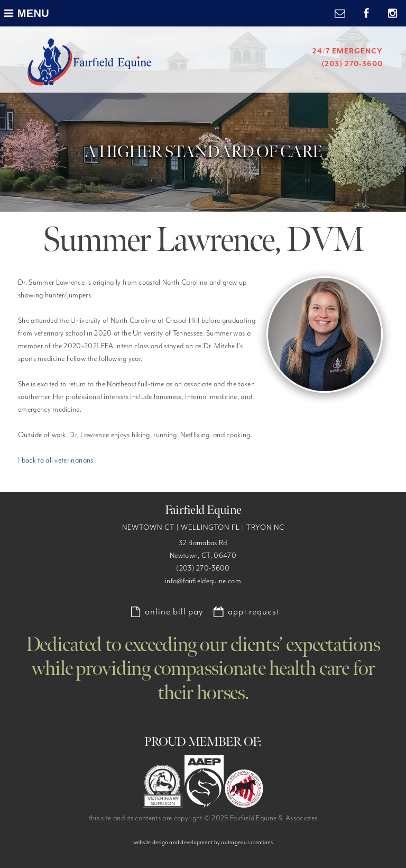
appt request (244, 612)
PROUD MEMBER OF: (203, 742)
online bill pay (165, 612)
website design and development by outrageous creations (203, 842)
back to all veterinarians (58, 460)
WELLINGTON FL (210, 528)
